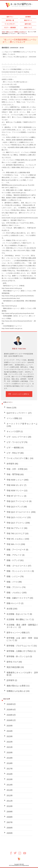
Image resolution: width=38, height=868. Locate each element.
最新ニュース (10, 32)
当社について (28, 27)
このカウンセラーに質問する (20, 394)
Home (3, 32)
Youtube (25, 853)
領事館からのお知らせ (20, 32)
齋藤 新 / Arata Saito (19, 349)
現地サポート (28, 20)
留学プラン (10, 17)
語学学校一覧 (10, 20)
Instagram (21, 853)
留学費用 (28, 17)
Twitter (16, 853)
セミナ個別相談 (10, 27)
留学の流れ (28, 24)
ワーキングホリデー (10, 24)
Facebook (12, 853)
